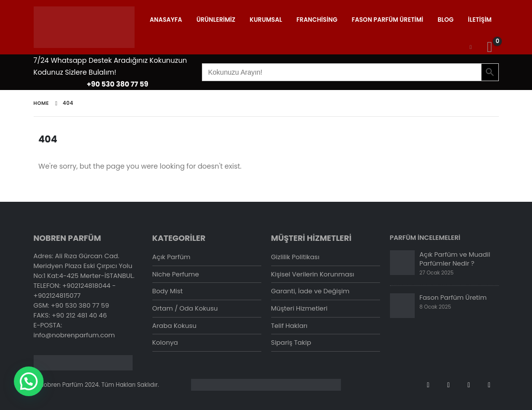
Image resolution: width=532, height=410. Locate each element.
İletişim (480, 20)
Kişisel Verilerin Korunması (313, 274)
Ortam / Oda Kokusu (185, 309)
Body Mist (168, 292)
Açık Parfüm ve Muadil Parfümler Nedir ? (455, 259)
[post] (402, 262)
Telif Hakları (290, 326)
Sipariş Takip (291, 343)
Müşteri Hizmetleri (299, 309)
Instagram (469, 385)
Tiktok (489, 385)
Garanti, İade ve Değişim (311, 292)
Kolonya (165, 343)
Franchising (317, 20)
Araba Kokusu (175, 326)
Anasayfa (166, 20)
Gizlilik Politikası (295, 257)
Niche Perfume (176, 274)
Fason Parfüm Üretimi (388, 20)
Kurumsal (266, 20)
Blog (445, 20)
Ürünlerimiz (216, 20)
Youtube (448, 385)
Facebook (428, 385)
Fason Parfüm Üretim (453, 297)
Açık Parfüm (171, 257)
